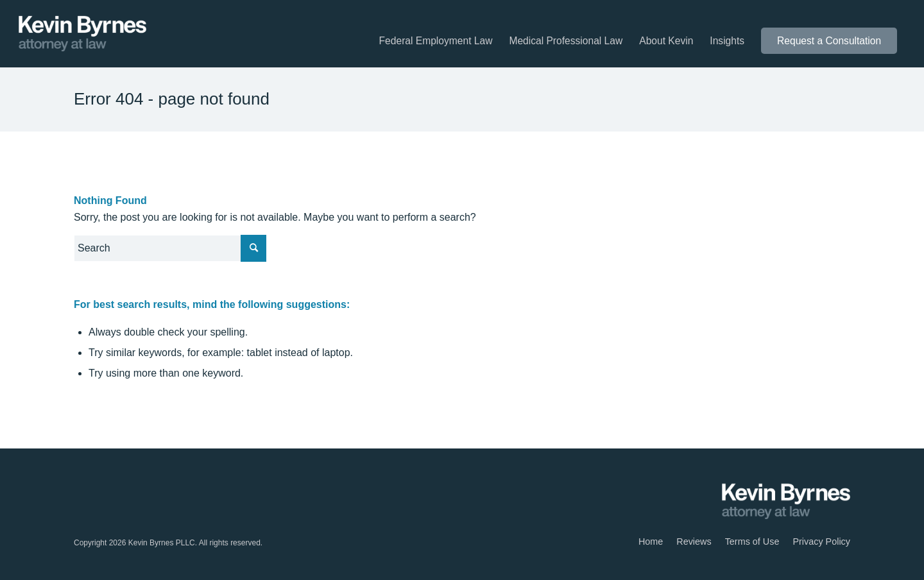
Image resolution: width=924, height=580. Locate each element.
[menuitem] (436, 41)
